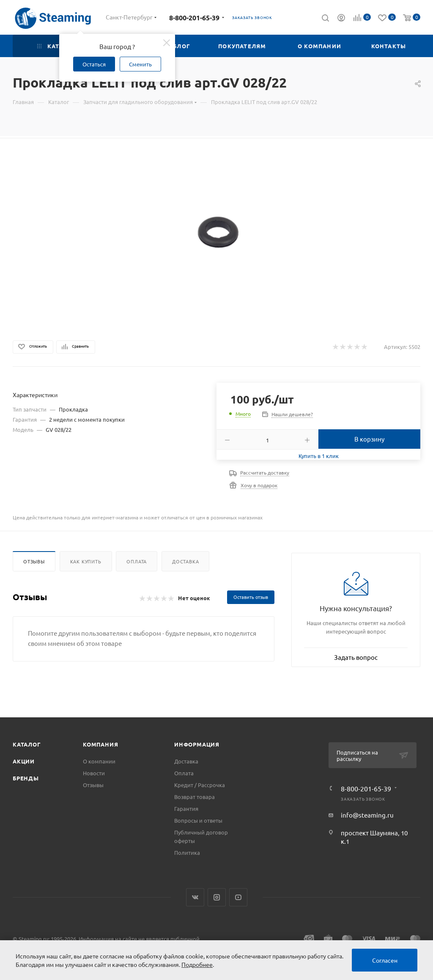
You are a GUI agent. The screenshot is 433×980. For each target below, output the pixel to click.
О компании (99, 761)
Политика (187, 852)
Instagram (217, 897)
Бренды (26, 778)
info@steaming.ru (367, 815)
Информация (197, 744)
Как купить (86, 561)
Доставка (185, 561)
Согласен (385, 960)
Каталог (27, 744)
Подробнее (197, 964)
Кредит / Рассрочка (200, 785)
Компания (100, 744)
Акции (24, 761)
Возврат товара (195, 797)
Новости (94, 773)
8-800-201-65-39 (194, 18)
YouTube (238, 897)
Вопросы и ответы (198, 820)
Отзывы (34, 561)
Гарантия (186, 808)
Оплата (137, 561)
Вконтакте (195, 897)
